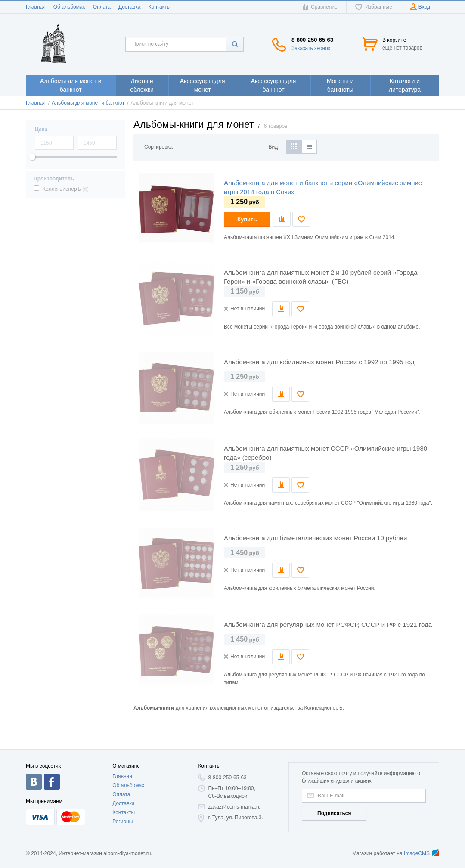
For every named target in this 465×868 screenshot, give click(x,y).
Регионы (122, 821)
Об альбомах (69, 7)
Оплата (102, 7)
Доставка (130, 7)
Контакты (159, 7)
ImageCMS (422, 853)
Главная (36, 7)
